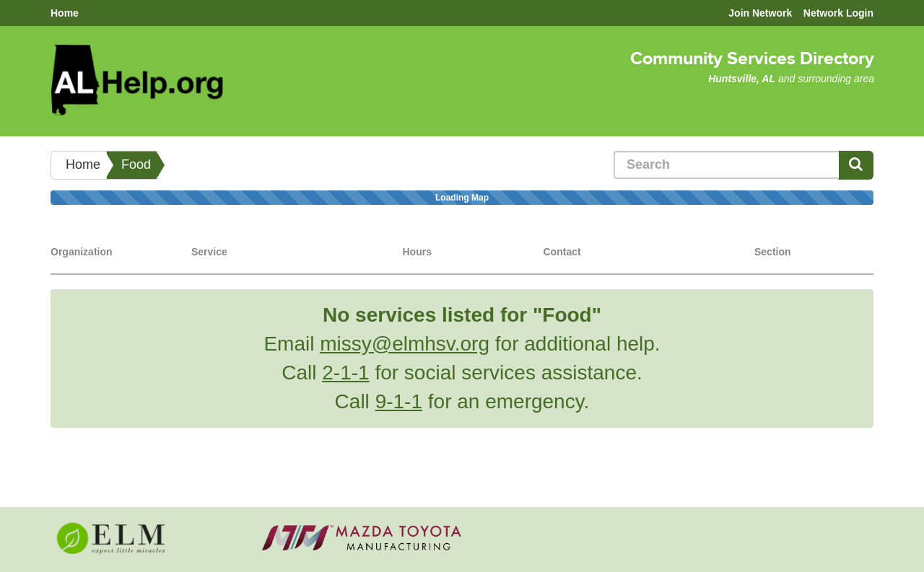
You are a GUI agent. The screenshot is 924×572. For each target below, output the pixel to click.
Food (136, 164)
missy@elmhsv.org (405, 344)
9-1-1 (399, 401)
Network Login (838, 13)
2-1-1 (345, 373)
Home (65, 13)
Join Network (760, 13)
